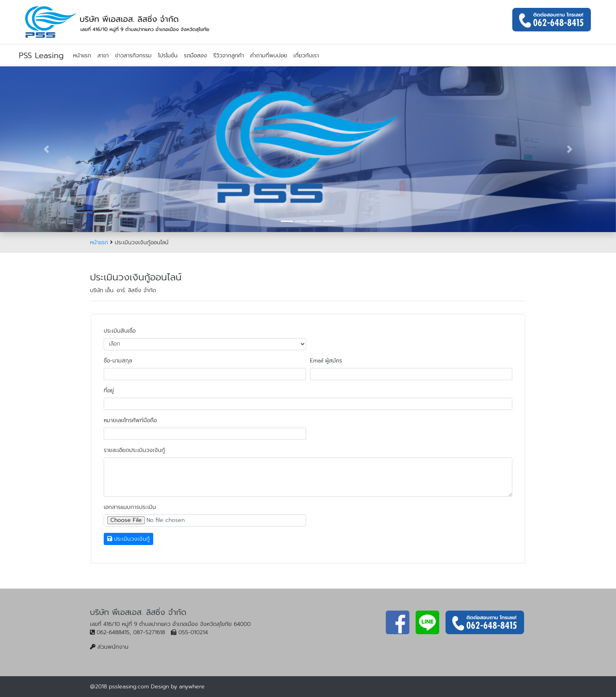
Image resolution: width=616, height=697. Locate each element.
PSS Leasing (41, 55)
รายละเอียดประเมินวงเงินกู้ (134, 450)
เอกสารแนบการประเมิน (130, 507)
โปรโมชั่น (168, 56)
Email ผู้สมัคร (326, 361)
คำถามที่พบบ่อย (269, 56)
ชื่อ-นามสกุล (118, 361)
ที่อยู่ (109, 391)
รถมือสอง (195, 56)
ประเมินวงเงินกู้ (128, 539)
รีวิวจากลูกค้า (229, 56)
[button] (46, 149)
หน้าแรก (82, 56)
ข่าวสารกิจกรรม (133, 56)
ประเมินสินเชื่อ (120, 331)
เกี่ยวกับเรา (306, 56)
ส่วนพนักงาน (113, 647)
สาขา (103, 56)
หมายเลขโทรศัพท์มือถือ (130, 420)
